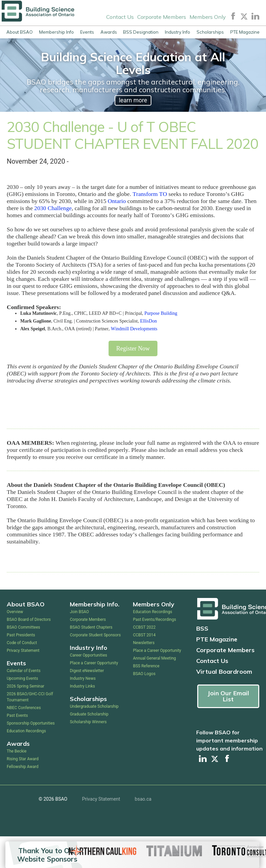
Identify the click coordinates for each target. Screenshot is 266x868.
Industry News (83, 678)
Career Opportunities (88, 655)
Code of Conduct (22, 643)
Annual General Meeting (154, 658)
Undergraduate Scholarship (94, 706)
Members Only (208, 17)
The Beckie (17, 751)
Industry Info (178, 32)
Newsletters (144, 643)
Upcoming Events (22, 678)
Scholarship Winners (88, 722)
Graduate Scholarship (89, 714)
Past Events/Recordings (154, 620)
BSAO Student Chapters (91, 627)
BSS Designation (141, 32)
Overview (15, 612)
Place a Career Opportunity (94, 663)
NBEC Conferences (24, 708)
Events (87, 32)
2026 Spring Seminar (25, 686)
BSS (202, 628)
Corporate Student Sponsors (95, 635)
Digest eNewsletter (87, 671)
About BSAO (20, 32)
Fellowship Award (23, 767)
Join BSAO (79, 612)
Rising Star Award (23, 759)
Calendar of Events (24, 671)
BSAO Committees (23, 627)
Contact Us (120, 17)
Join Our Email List (228, 696)
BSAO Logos (144, 674)
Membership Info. (95, 604)
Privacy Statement (23, 650)
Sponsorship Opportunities (31, 723)
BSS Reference (146, 666)
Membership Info (56, 32)
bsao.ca (143, 799)
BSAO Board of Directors (29, 620)
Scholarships (210, 32)
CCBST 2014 (144, 635)
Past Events (17, 715)
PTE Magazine (245, 32)
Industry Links (82, 686)
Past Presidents (21, 635)
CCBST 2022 (144, 627)
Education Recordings (26, 731)
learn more (133, 100)
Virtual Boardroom (224, 672)
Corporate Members (162, 17)
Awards (109, 32)
